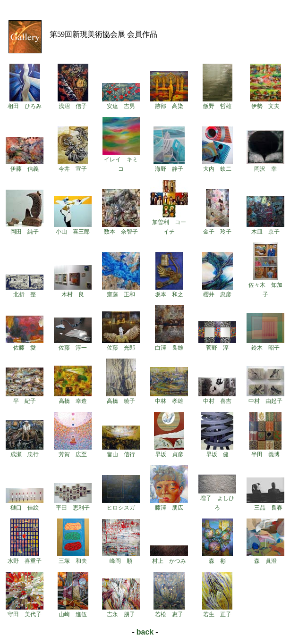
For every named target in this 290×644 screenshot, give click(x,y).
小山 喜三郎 (73, 228)
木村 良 (73, 291)
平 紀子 (25, 398)
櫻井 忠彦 (217, 291)
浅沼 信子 (73, 103)
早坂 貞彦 (169, 451)
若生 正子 (217, 611)
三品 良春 (265, 504)
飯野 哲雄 (217, 103)
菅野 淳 (217, 344)
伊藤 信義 (25, 166)
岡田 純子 (25, 228)
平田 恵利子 (73, 504)
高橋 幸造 (73, 398)
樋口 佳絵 (25, 504)
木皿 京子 (265, 228)
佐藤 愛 (25, 344)
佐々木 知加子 (265, 286)
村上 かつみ (169, 558)
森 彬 (217, 558)
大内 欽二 (217, 166)
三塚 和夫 (73, 558)
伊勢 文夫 (265, 103)
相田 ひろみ (25, 103)
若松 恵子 (169, 611)
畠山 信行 (121, 451)
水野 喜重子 (25, 558)
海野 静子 (169, 166)
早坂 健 (217, 451)
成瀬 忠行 (25, 451)
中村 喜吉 (217, 398)
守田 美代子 (25, 611)
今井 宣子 (73, 166)
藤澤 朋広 (169, 504)
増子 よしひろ (217, 500)
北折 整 (25, 291)
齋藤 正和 (121, 291)
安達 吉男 (121, 103)
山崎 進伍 (73, 611)
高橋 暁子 (121, 398)
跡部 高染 (169, 103)
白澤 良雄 (169, 344)
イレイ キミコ (121, 161)
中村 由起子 (265, 398)
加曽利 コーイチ (169, 224)
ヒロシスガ (121, 504)
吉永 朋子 (121, 611)
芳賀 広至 (73, 451)
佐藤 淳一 (73, 344)
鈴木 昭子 (265, 344)
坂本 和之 (169, 291)
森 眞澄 (265, 558)
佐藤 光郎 (121, 344)
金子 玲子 (217, 228)
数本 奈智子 (121, 228)
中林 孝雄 (169, 398)
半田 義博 (265, 451)
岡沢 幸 (265, 166)
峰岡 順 (121, 558)
